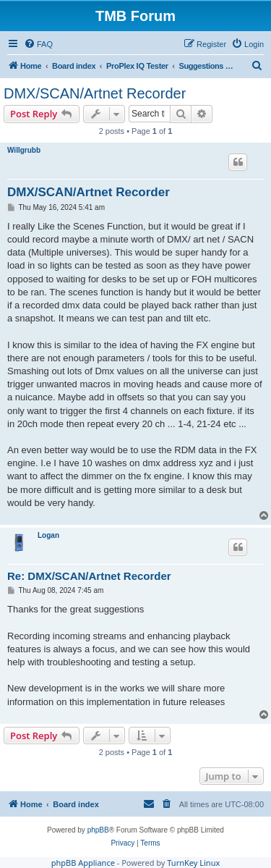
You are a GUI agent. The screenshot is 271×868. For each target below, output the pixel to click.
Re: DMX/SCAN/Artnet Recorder (89, 576)
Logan (48, 535)
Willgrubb (24, 150)
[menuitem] (38, 44)
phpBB (98, 830)
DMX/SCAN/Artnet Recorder (95, 93)
